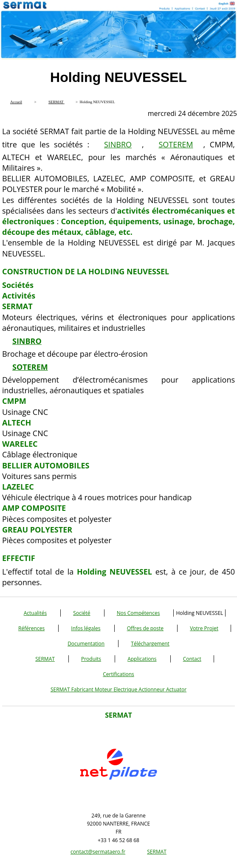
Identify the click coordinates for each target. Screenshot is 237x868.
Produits (91, 659)
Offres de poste (145, 628)
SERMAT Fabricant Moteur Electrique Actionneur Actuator (118, 689)
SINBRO (118, 144)
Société (82, 613)
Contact (192, 659)
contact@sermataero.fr (98, 852)
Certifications (118, 674)
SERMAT (45, 659)
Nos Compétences (138, 613)
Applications (142, 659)
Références (31, 628)
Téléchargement (150, 644)
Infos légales (86, 628)
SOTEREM (176, 144)
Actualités (35, 613)
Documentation (86, 644)
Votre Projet (204, 628)
